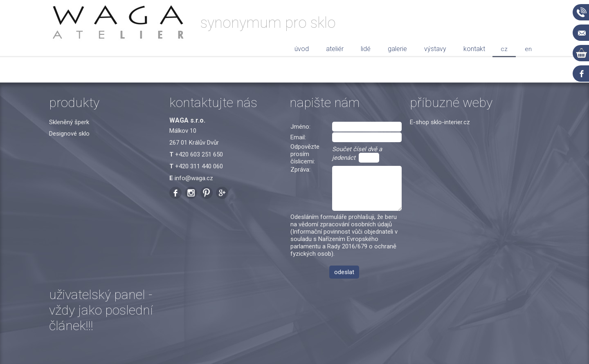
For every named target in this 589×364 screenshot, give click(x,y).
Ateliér (335, 49)
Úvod (302, 49)
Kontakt (474, 49)
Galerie (397, 49)
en (528, 49)
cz (504, 49)
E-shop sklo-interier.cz (440, 122)
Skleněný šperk (69, 122)
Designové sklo (69, 134)
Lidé (366, 49)
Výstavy (435, 49)
